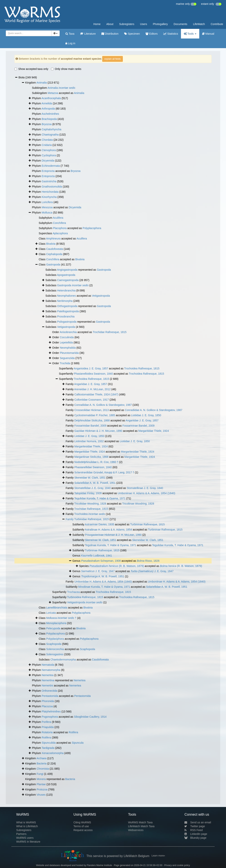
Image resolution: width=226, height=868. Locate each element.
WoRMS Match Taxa (140, 822)
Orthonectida (49, 691)
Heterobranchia (66, 290)
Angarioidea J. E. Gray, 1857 (91, 368)
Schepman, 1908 (101, 561)
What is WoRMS (26, 822)
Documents (180, 24)
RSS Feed (194, 830)
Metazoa (53, 93)
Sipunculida (49, 743)
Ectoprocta (48, 171)
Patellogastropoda (68, 311)
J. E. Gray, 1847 (98, 571)
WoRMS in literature (28, 842)
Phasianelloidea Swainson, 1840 (93, 374)
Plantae (41, 784)
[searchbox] (28, 33)
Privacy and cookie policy (177, 865)
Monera (41, 779)
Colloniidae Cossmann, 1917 (92, 400)
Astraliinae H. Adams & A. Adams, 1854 (108, 530)
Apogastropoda (66, 275)
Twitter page (195, 826)
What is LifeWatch (27, 826)
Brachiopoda (49, 119)
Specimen (132, 34)
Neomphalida (68, 348)
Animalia (42, 83)
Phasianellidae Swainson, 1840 (93, 467)
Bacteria (41, 763)
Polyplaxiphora (55, 639)
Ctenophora (49, 150)
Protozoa (42, 789)
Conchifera (59, 223)
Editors (152, 34)
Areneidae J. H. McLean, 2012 (92, 389)
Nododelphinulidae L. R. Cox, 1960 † (96, 462)
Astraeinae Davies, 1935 (100, 524)
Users (144, 24)
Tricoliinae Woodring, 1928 (138, 504)
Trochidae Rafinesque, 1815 (110, 332)
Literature (88, 34)
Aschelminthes (50, 114)
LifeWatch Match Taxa (141, 826)
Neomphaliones (67, 296)
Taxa (70, 34)
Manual (208, 34)
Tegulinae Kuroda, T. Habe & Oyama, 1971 (110, 545)
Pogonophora (50, 717)
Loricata (51, 613)
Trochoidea (90, 514)
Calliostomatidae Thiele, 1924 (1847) (96, 394)
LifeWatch (199, 24)
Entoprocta (48, 176)
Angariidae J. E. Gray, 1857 (91, 384)
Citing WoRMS (82, 822)
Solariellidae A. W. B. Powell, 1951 (95, 483)
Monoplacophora (56, 623)
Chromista (43, 769)
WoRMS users (25, 838)
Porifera (46, 722)
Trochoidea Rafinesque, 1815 (142, 368)
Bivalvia (51, 244)
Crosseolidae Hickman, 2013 (92, 410)
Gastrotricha (49, 181)
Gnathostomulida (52, 187)
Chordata (47, 140)
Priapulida (48, 727)
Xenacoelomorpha (53, 753)
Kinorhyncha (49, 197)
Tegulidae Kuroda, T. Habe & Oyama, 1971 (100, 498)
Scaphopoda (54, 644)
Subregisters (127, 24)
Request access (83, 830)
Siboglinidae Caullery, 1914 (90, 717)
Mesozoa (47, 207)
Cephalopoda (54, 254)
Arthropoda (48, 109)
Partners (21, 834)
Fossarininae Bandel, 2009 (139, 426)
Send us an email (198, 822)
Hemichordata (50, 192)
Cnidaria (47, 145)
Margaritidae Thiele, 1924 (154, 431)
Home (97, 24)
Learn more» (158, 856)
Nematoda (48, 665)
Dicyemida (48, 161)
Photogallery (160, 24)
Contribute (217, 24)
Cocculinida (67, 337)
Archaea (41, 758)
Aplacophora (60, 233)
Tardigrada (48, 748)
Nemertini (48, 686)
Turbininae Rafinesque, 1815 (147, 524)
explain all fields (113, 59)
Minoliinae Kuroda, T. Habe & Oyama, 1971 (104, 587)
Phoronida (48, 701)
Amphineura (53, 239)
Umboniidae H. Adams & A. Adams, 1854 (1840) (103, 582)
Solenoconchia (55, 649)
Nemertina (48, 680)
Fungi (40, 774)
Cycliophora (49, 155)
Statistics (171, 34)
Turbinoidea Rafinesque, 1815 (85, 597)
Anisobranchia (68, 332)
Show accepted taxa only (31, 69)
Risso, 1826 (148, 561)
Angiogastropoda (67, 270)
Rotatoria (47, 732)
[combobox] (29, 33)
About (110, 24)
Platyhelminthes (51, 711)
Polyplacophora (92, 228)
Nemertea (48, 675)
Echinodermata (51, 166)
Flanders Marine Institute (99, 865)
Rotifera (73, 732)
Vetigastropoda (101, 296)
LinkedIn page (196, 834)
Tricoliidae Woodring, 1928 (90, 504)
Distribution (110, 34)
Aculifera (58, 218)
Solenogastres (55, 654)
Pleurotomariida (69, 353)
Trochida (65, 363)
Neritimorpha (65, 301)
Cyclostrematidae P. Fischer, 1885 (95, 415)
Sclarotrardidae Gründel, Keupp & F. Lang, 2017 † (104, 472)
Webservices (136, 830)
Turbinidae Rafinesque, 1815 (92, 519)
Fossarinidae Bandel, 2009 (90, 426)
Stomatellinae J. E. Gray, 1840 (145, 488)
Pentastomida (50, 696)
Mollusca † (61, 618)
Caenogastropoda (68, 280)
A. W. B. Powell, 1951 (103, 576)
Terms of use (81, 826)
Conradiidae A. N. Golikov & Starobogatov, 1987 (103, 405)
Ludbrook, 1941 (96, 556)
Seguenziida (67, 358)
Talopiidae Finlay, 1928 (88, 493)
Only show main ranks (66, 69)
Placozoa (47, 706)
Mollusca (47, 213)
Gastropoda (53, 265)
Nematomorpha (51, 670)
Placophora (60, 228)
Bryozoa (47, 124)
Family (70, 519)
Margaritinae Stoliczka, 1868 (91, 457)
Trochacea (74, 592)
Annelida (47, 103)
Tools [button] (190, 34)
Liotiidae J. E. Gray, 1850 (146, 415)
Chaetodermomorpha (63, 660)
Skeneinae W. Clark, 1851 (100, 540)
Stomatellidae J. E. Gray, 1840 (92, 488)
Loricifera (47, 202)
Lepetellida (66, 342)
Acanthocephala (51, 98)
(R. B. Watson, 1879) (117, 566)
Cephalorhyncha (52, 129)
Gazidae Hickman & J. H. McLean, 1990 (98, 431)
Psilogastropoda (67, 322)
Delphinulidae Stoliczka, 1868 (92, 420)
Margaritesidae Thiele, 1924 (91, 446)
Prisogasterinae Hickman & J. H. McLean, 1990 (113, 535)
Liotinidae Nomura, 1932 (89, 441)
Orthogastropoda (67, 306)
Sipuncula (78, 743)
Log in (70, 43)
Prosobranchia (66, 316)
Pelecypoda (53, 628)
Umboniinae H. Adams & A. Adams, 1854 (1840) (146, 493)
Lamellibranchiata (57, 608)
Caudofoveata (55, 249)
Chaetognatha (50, 135)
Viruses (41, 795)
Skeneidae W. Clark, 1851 (90, 478)
